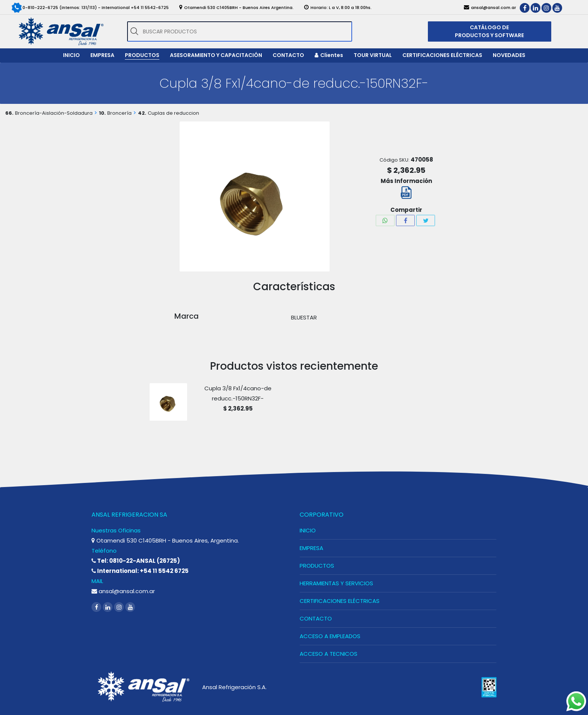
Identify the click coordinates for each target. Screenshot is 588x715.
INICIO (308, 530)
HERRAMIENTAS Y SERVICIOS (336, 583)
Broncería (119, 113)
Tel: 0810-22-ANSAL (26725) (136, 561)
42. (142, 113)
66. (9, 113)
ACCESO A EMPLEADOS (330, 636)
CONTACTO (316, 618)
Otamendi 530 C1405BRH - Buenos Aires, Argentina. (165, 540)
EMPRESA (311, 548)
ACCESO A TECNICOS (328, 654)
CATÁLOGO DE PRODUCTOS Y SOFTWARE (489, 31)
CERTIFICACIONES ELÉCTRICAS (340, 601)
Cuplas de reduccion (173, 113)
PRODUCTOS (317, 566)
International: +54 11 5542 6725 (140, 571)
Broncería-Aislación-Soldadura (54, 113)
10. (102, 113)
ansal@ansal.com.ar (123, 591)
